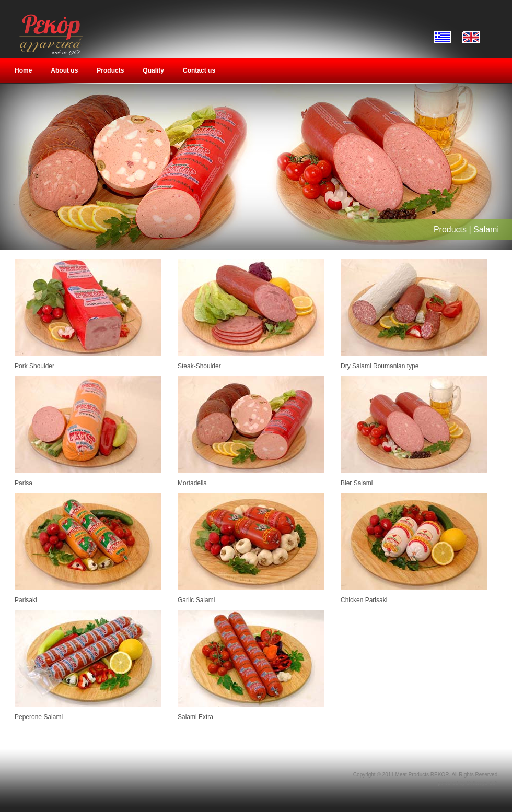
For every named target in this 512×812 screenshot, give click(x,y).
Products (110, 70)
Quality (153, 70)
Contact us (199, 70)
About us (64, 70)
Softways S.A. (483, 783)
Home (23, 70)
